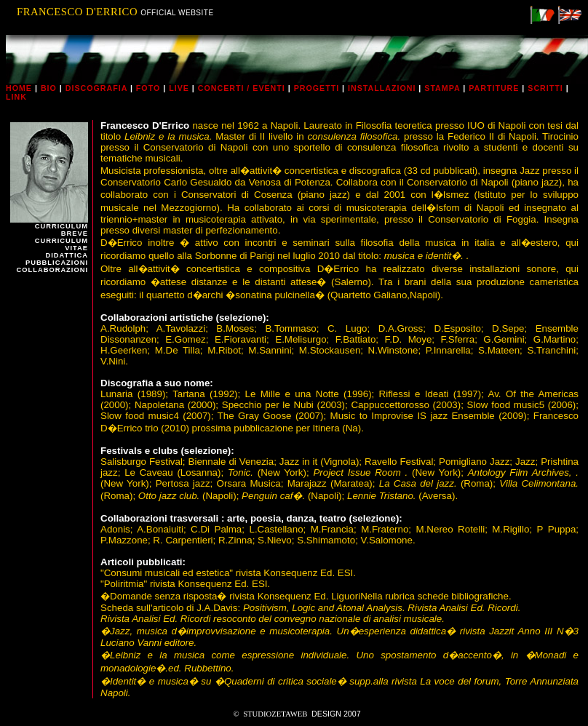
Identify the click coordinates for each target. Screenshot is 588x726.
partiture (494, 88)
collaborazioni (52, 270)
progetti (317, 88)
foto (148, 88)
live (179, 88)
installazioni (382, 88)
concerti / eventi (242, 88)
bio (49, 88)
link (16, 97)
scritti (545, 88)
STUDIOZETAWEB (275, 714)
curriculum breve (61, 230)
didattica (67, 255)
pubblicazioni (57, 263)
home (19, 88)
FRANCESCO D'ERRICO (79, 12)
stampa (442, 88)
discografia (96, 88)
